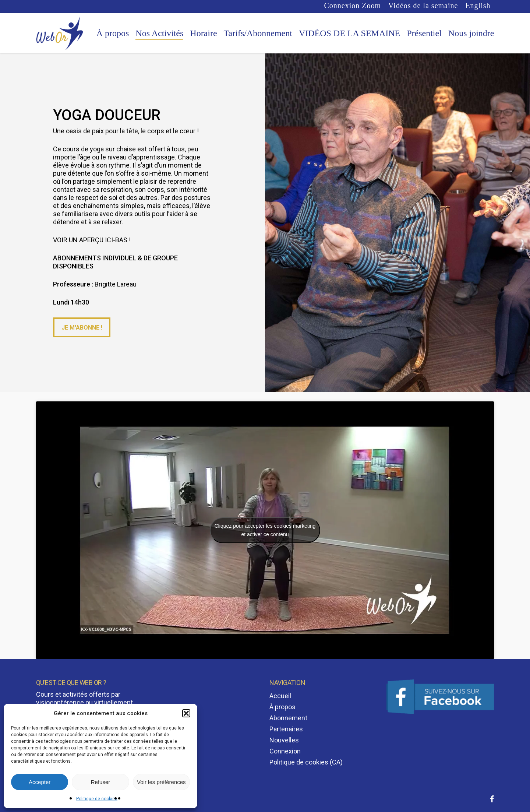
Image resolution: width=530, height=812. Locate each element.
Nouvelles (284, 740)
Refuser (101, 782)
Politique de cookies (97, 799)
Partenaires (286, 729)
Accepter (40, 782)
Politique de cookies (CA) (306, 762)
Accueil (280, 696)
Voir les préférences (161, 782)
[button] (186, 713)
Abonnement (288, 718)
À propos (282, 707)
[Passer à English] (478, 6)
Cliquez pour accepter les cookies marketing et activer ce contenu (265, 530)
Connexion (285, 751)
